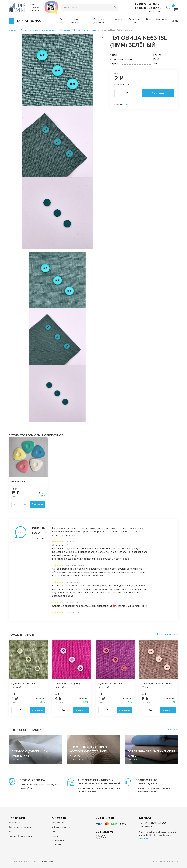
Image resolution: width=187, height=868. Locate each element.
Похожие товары (22, 635)
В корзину (158, 93)
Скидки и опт (134, 21)
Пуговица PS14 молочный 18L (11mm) (157, 685)
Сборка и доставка (99, 21)
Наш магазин (154, 11)
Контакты (162, 19)
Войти (175, 21)
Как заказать (76, 21)
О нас (61, 21)
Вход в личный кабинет (20, 827)
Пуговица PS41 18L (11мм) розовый (67, 685)
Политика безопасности (20, 836)
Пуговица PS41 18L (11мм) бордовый (111, 685)
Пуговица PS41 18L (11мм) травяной (24, 685)
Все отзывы (38, 538)
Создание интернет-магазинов (23, 861)
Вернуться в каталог (168, 634)
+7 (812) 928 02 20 (148, 4)
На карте (144, 838)
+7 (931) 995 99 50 (148, 8)
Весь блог (173, 730)
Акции (118, 19)
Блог (149, 19)
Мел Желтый (18, 481)
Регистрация (14, 823)
